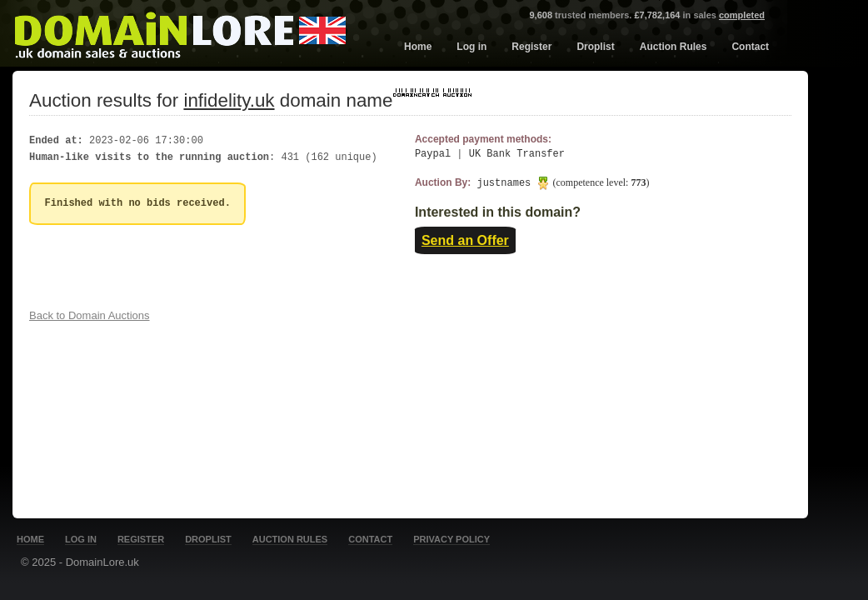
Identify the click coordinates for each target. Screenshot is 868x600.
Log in (471, 47)
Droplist (595, 47)
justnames (563, 183)
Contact (750, 47)
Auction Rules (673, 47)
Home (418, 47)
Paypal (433, 155)
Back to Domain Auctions (90, 315)
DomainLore (180, 32)
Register (531, 47)
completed (742, 15)
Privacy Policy (451, 539)
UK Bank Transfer (517, 155)
